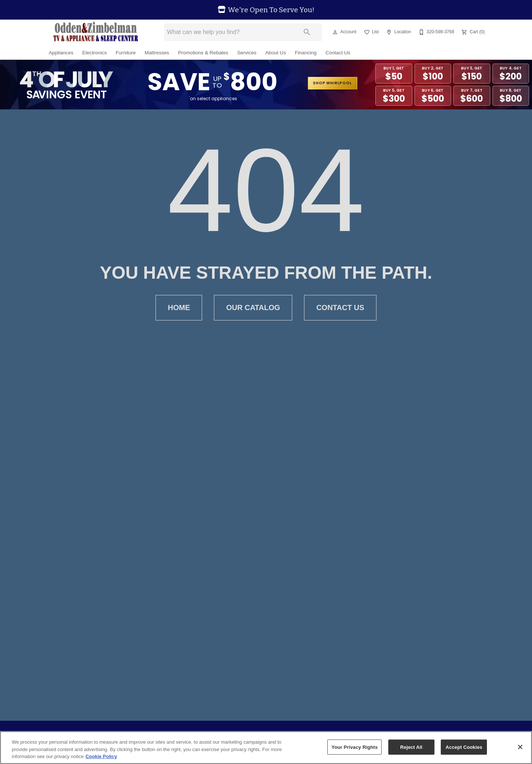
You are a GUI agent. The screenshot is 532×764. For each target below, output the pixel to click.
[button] (335, 32)
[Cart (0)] (472, 32)
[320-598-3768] (436, 32)
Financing (306, 53)
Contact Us (338, 53)
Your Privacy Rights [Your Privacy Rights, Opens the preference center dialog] (354, 747)
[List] (371, 32)
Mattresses (157, 53)
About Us (276, 53)
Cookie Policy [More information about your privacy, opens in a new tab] (101, 756)
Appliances (61, 53)
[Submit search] (307, 32)
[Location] (398, 32)
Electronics (95, 53)
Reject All (411, 747)
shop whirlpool (332, 83)
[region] (266, 748)
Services (247, 53)
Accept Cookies (464, 747)
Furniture (126, 53)
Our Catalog (253, 308)
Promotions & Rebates (203, 53)
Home (179, 308)
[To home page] (95, 32)
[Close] (520, 747)
